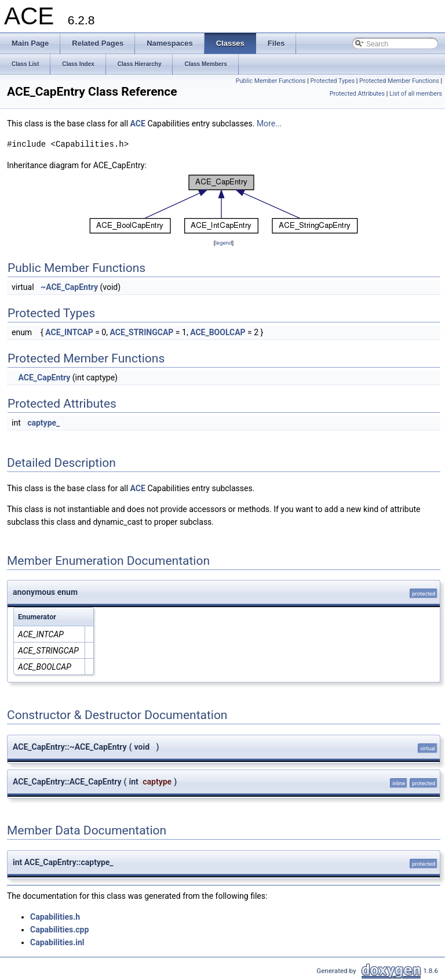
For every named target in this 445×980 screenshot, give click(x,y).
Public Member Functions (271, 81)
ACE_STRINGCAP (141, 332)
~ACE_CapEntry (69, 287)
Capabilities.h (55, 917)
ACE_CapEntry (44, 378)
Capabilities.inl (57, 942)
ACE (138, 124)
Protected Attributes (357, 94)
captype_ (43, 423)
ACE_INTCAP (69, 332)
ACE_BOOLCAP (218, 332)
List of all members (416, 94)
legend (223, 243)
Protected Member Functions (399, 81)
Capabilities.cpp (59, 930)
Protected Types (332, 81)
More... (269, 124)
